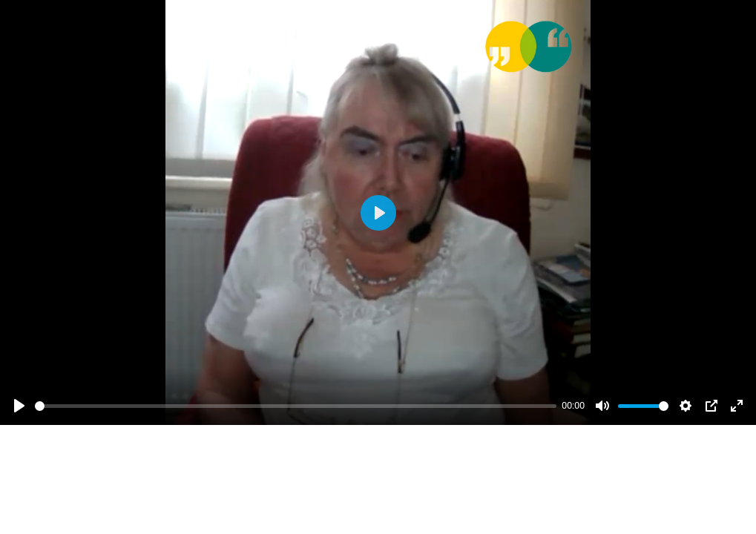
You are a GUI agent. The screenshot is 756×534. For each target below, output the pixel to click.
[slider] (296, 406)
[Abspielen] (19, 406)
